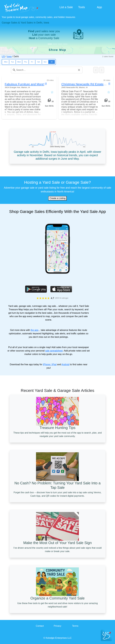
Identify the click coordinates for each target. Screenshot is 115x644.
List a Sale (66, 7)
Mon (6, 62)
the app (34, 330)
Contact (40, 626)
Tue (12, 62)
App (99, 7)
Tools (81, 7)
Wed (19, 62)
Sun (45, 62)
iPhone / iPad (50, 364)
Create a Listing (57, 198)
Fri (32, 62)
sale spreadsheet (54, 351)
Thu (25, 62)
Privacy (57, 626)
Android (65, 364)
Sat (38, 62)
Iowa (9, 56)
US (3, 56)
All (52, 62)
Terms (75, 626)
